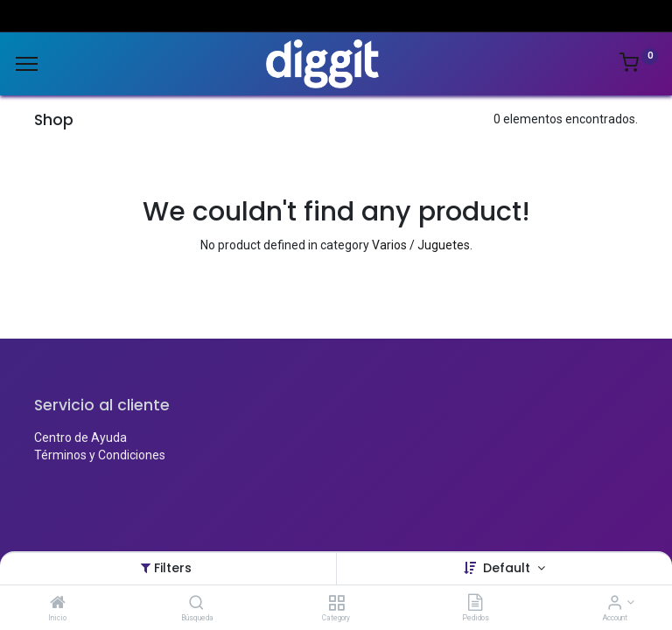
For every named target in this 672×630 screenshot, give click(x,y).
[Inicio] (58, 604)
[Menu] (27, 64)
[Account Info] (615, 604)
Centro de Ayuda (80, 437)
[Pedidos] (475, 604)
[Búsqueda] (196, 604)
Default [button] (508, 568)
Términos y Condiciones (100, 455)
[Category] (336, 604)
